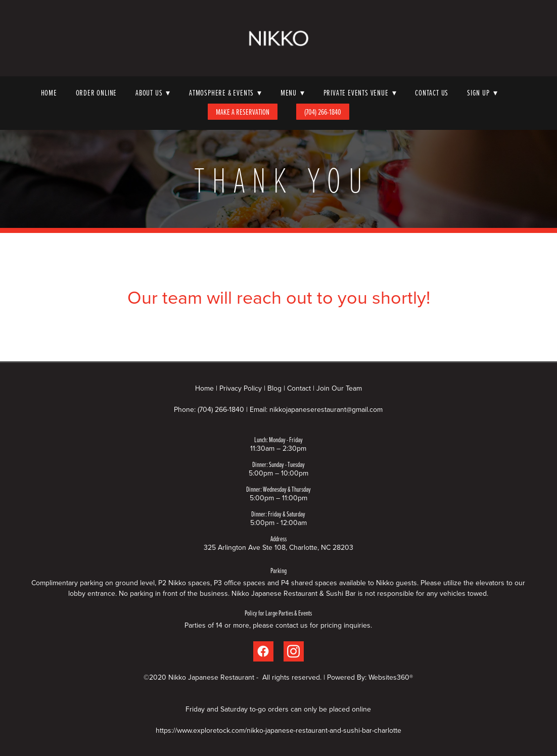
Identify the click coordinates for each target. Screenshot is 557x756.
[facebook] (263, 651)
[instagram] (294, 651)
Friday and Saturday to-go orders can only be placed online (278, 709)
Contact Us (432, 92)
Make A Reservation (243, 112)
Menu (293, 92)
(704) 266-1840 (323, 112)
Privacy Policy (241, 388)
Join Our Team (339, 388)
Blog (274, 388)
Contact (299, 388)
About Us (153, 92)
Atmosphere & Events (225, 92)
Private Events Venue (360, 92)
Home (49, 92)
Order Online (97, 92)
